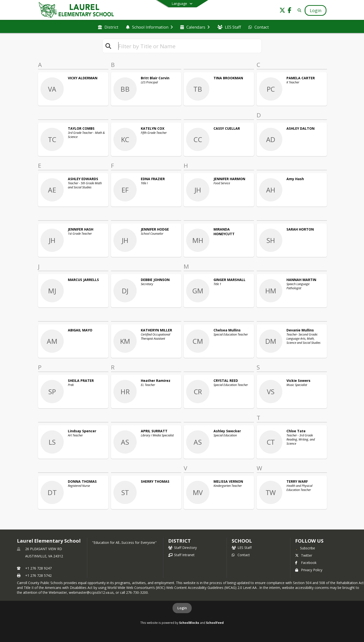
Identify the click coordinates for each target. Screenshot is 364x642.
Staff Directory (182, 548)
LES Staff (242, 548)
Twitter (304, 555)
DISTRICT (179, 541)
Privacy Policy (309, 570)
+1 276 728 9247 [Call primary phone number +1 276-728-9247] (38, 568)
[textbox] (188, 46)
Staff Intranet (181, 555)
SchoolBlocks (189, 623)
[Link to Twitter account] (282, 11)
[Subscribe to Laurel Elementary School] (305, 548)
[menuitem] (108, 27)
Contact (241, 555)
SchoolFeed (215, 623)
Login (182, 608)
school (242, 541)
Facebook (306, 563)
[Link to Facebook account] (290, 11)
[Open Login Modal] (316, 10)
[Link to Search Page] (298, 10)
